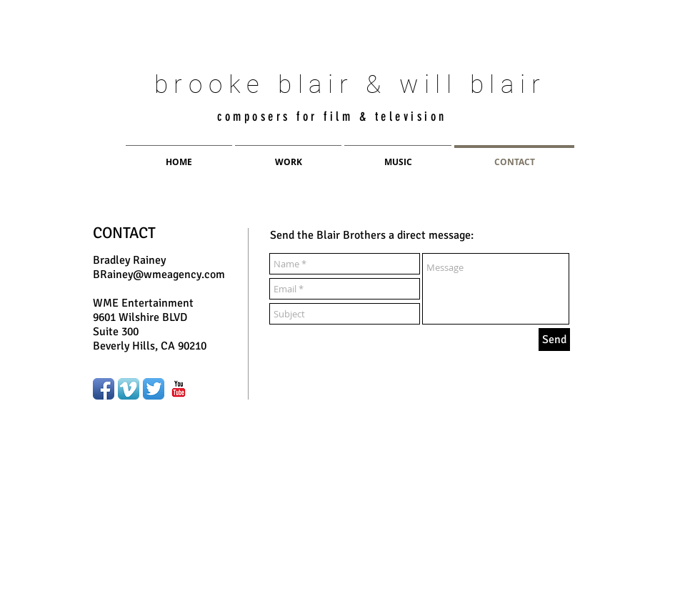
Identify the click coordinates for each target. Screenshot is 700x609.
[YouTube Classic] (179, 389)
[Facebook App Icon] (104, 389)
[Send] (554, 340)
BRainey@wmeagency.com (159, 274)
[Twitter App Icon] (154, 389)
